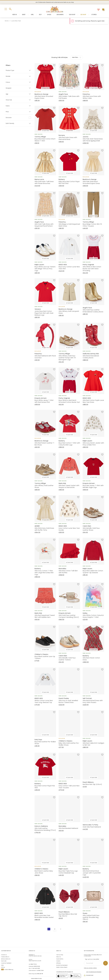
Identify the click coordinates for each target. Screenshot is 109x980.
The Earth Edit (89, 967)
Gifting (3, 959)
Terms (47, 975)
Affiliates (58, 954)
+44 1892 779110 (40, 962)
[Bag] (103, 10)
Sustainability (60, 950)
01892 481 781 (40, 965)
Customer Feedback (6, 954)
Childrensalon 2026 (28, 975)
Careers (58, 952)
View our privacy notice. (90, 959)
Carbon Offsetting (7, 961)
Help (2, 957)
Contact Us (4, 946)
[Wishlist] (98, 10)
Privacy (53, 975)
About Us (58, 948)
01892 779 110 (34, 956)
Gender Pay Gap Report (62, 957)
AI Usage (59, 975)
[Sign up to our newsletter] (105, 955)
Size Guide (4, 952)
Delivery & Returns (6, 950)
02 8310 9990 (37, 958)
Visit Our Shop (60, 946)
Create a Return (5, 948)
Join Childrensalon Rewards (93, 963)
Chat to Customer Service (35, 947)
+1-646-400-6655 (35, 960)
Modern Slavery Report (62, 959)
